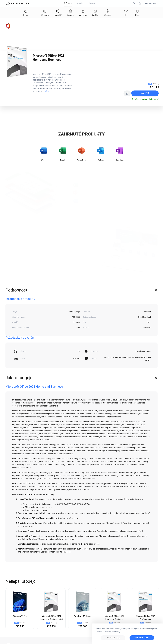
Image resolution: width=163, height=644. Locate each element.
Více (47, 91)
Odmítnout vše (113, 638)
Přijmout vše (142, 638)
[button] (134, 3)
